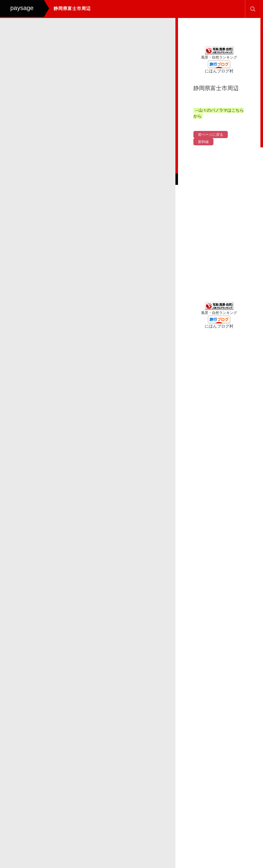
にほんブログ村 (219, 71)
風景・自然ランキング (219, 57)
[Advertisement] (219, 225)
